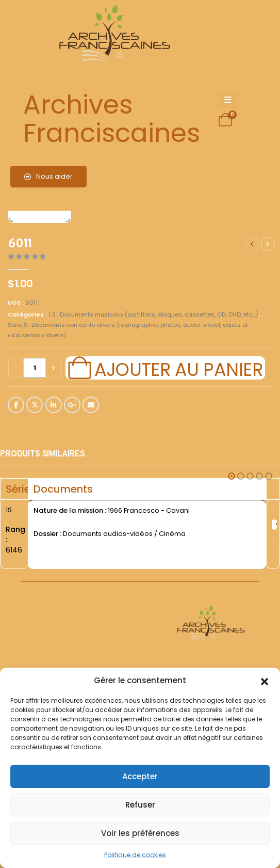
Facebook (16, 405)
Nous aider (48, 176)
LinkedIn (54, 405)
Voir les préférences (140, 833)
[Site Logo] (113, 36)
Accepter (140, 776)
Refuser (140, 805)
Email (91, 405)
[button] (265, 681)
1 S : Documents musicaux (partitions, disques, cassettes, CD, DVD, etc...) (153, 314)
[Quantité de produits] (35, 368)
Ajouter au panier (178, 368)
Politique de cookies (135, 855)
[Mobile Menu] (228, 100)
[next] (268, 244)
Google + (72, 405)
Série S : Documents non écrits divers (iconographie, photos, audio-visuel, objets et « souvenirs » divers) (128, 330)
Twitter (35, 405)
